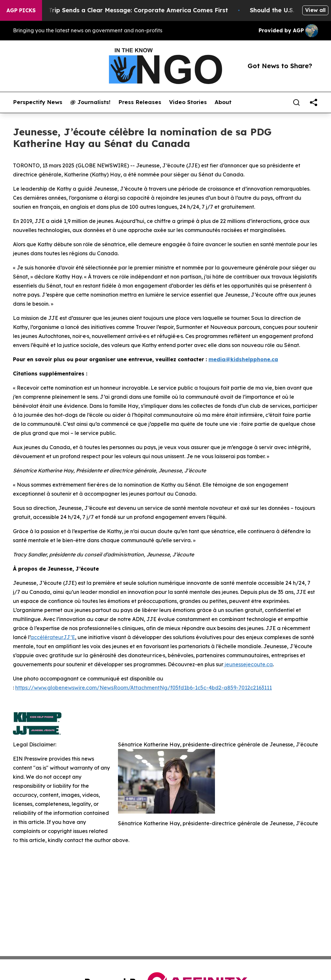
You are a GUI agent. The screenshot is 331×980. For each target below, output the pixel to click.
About (223, 102)
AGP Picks (21, 10)
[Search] (296, 102)
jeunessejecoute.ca (248, 664)
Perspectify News (38, 102)
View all (315, 10)
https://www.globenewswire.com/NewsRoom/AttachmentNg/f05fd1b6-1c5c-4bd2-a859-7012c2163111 (144, 688)
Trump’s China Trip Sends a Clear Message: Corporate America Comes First (124, 10)
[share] (314, 102)
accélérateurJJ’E (53, 637)
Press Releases (140, 102)
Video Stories (188, 102)
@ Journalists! (90, 102)
